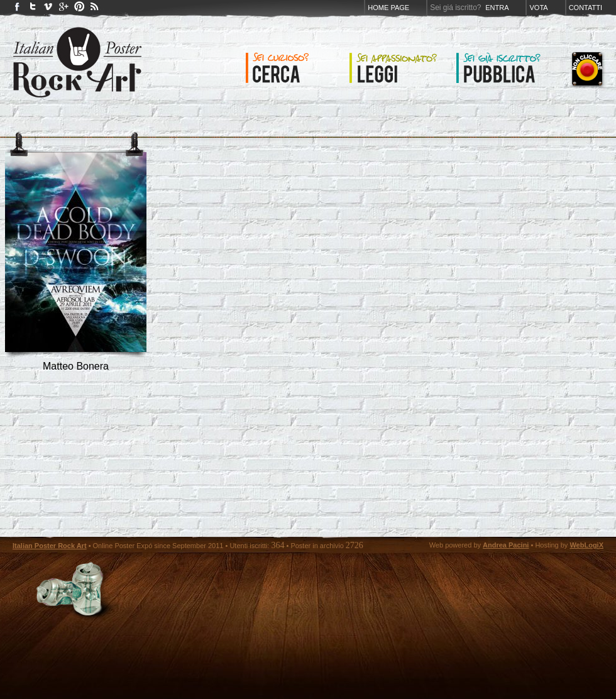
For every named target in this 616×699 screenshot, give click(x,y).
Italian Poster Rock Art (50, 546)
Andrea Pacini (506, 545)
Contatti (586, 8)
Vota (538, 8)
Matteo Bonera (76, 366)
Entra (497, 8)
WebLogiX (586, 545)
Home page (388, 8)
